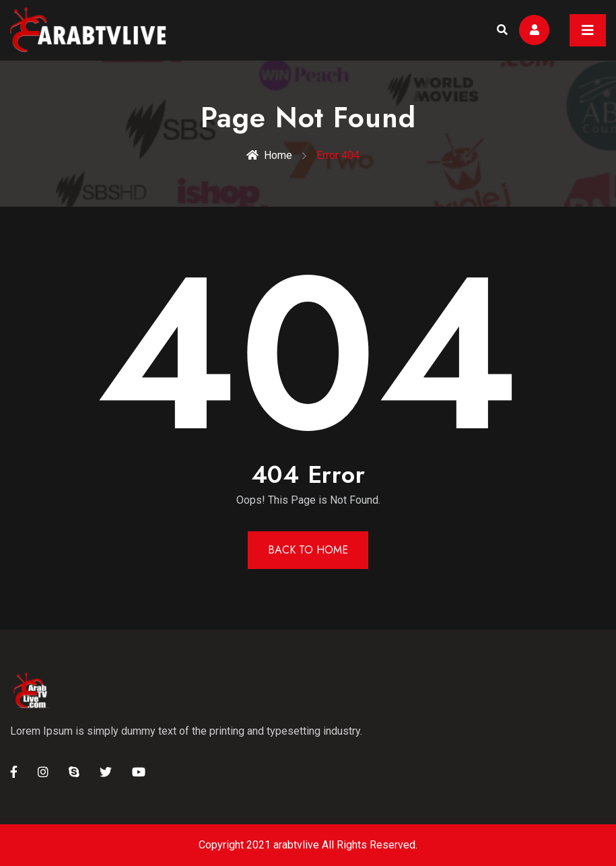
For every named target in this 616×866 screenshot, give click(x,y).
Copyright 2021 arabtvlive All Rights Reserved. (308, 845)
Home (269, 155)
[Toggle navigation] (588, 30)
